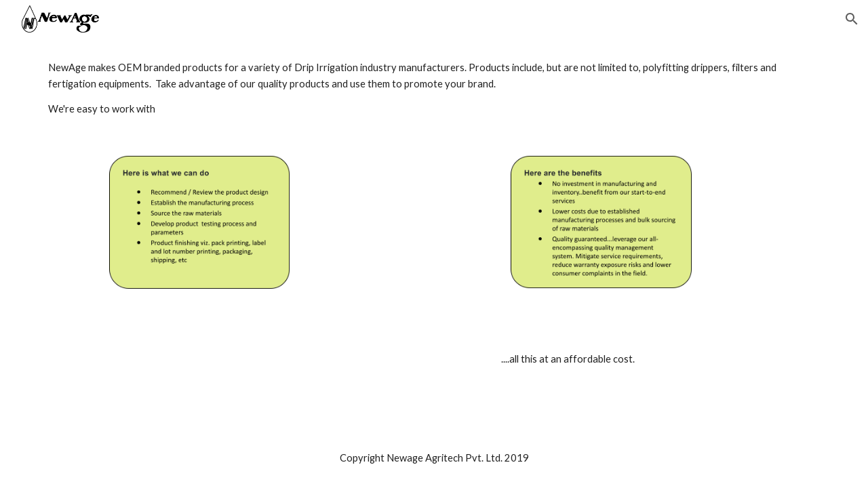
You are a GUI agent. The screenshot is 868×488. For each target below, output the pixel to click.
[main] (434, 88)
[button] (852, 19)
